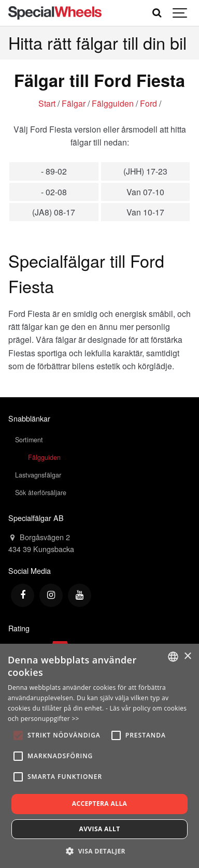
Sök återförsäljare (41, 493)
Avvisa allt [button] (99, 829)
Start (47, 103)
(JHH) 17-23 (145, 171)
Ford (148, 103)
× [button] (187, 656)
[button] (99, 851)
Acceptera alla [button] (100, 804)
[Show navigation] (180, 13)
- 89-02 (54, 171)
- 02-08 (54, 192)
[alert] (99, 756)
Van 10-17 (145, 212)
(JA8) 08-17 (54, 212)
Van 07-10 (145, 192)
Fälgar (74, 103)
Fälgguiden (113, 103)
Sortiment (29, 440)
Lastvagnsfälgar (38, 475)
